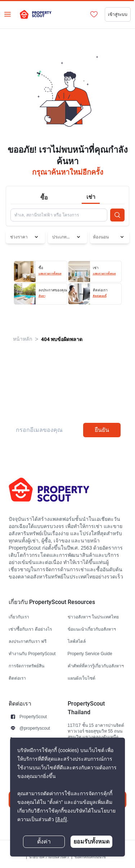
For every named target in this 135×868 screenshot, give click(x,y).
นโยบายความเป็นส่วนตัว (49, 857)
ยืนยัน (102, 430)
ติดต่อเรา (17, 678)
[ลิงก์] (61, 820)
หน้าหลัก (22, 339)
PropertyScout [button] (33, 717)
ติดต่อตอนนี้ (100, 296)
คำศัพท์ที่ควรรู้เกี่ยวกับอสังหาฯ (96, 666)
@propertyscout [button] (35, 728)
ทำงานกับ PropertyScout (32, 654)
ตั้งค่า (44, 842)
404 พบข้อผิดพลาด (62, 339)
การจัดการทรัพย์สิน (26, 666)
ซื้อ (44, 198)
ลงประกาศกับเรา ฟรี (28, 641)
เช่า (91, 197)
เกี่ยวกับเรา (19, 617)
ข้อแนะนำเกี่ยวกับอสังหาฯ (92, 629)
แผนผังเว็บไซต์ (82, 678)
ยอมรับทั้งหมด (91, 842)
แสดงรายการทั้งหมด (50, 274)
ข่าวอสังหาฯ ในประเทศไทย (93, 617)
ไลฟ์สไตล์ (77, 641)
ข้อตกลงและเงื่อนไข (90, 857)
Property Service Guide (90, 654)
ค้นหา (42, 296)
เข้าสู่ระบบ (118, 14)
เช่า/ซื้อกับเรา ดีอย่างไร (30, 629)
